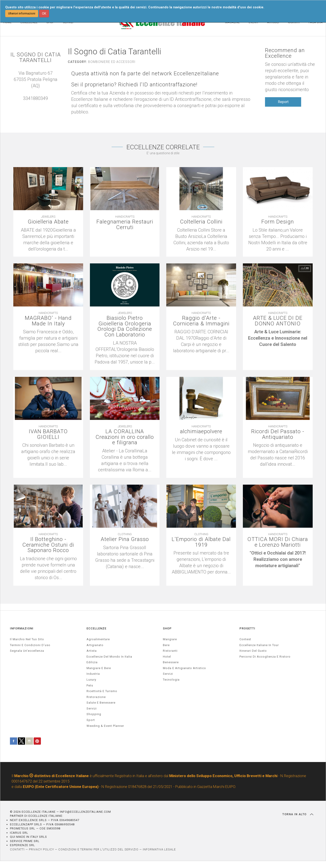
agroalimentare (98, 639)
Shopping (94, 714)
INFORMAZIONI (22, 628)
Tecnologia (171, 680)
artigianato (95, 645)
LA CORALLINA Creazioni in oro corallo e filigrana (125, 437)
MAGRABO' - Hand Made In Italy (48, 321)
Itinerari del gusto (253, 651)
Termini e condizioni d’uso (30, 645)
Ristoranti (170, 651)
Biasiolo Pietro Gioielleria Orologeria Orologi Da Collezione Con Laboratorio (125, 326)
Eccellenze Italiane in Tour (259, 645)
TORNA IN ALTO (298, 814)
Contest (245, 639)
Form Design (278, 222)
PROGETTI (247, 628)
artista (92, 651)
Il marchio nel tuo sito (27, 639)
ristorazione (96, 697)
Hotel (167, 656)
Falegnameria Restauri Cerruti (125, 224)
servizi (92, 708)
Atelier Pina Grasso (125, 539)
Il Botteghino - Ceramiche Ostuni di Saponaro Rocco (48, 545)
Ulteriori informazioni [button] (22, 13)
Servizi (168, 674)
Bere (166, 645)
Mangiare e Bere (99, 668)
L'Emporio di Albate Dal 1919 (201, 542)
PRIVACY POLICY (41, 849)
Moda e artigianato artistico (184, 668)
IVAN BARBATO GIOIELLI (48, 434)
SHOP (167, 628)
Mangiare (170, 639)
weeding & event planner (105, 726)
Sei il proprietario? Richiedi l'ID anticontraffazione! (134, 85)
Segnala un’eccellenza (27, 651)
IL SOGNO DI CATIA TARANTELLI (36, 58)
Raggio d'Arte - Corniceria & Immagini (201, 321)
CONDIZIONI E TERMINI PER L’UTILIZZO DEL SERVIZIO (98, 849)
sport (91, 720)
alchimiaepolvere (201, 431)
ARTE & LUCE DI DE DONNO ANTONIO (278, 321)
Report (283, 102)
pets (90, 685)
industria (93, 674)
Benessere (171, 662)
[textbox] (278, 338)
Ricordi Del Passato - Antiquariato (278, 434)
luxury (91, 680)
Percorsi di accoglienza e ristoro (265, 656)
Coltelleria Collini (201, 222)
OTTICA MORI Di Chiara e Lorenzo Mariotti (278, 545)
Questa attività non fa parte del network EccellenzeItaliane (145, 74)
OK (44, 14)
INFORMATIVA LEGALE (159, 849)
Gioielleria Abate (48, 222)
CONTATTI (17, 849)
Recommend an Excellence (285, 53)
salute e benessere (101, 703)
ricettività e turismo (102, 691)
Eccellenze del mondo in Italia (109, 656)
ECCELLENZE (96, 628)
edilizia (92, 662)
